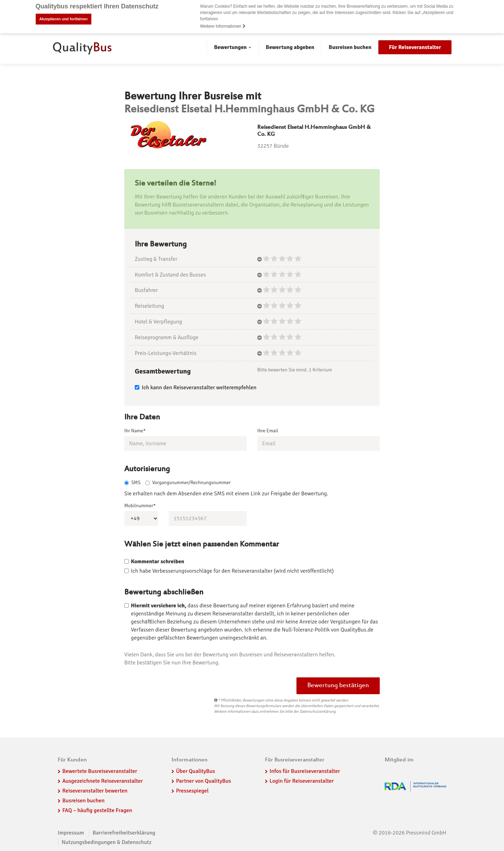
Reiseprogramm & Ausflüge (167, 337)
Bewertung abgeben (290, 47)
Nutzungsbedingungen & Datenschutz (107, 842)
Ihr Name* (135, 430)
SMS (132, 483)
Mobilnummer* (140, 506)
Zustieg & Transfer (156, 259)
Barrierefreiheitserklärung (124, 833)
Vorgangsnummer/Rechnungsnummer (188, 483)
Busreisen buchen (350, 47)
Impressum (71, 833)
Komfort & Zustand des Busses (170, 274)
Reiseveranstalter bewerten (95, 791)
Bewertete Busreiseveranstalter (100, 771)
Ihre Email (268, 430)
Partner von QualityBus (204, 781)
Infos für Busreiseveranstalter (305, 771)
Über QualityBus (195, 771)
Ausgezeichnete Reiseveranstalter (103, 781)
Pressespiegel (192, 791)
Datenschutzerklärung (318, 712)
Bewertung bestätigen (338, 686)
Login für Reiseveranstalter (302, 781)
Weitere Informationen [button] (223, 26)
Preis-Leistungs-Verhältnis (166, 353)
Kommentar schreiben (157, 561)
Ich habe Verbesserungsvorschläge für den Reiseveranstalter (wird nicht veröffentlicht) (232, 571)
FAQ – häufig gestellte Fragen (97, 810)
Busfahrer (146, 290)
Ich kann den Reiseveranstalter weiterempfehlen (196, 388)
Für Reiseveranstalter (415, 47)
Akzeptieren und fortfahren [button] (63, 19)
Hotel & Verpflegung (158, 322)
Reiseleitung (149, 306)
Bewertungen (233, 47)
